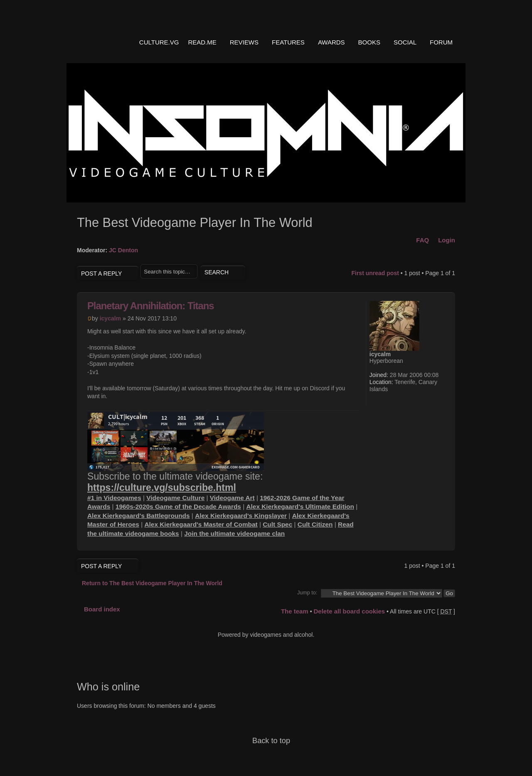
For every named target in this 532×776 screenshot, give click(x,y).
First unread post (375, 273)
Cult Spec (277, 524)
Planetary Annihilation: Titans (151, 306)
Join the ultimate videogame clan (234, 533)
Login (447, 240)
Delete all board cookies (349, 611)
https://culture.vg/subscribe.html (162, 488)
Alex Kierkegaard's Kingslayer (241, 516)
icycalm (110, 318)
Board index (102, 609)
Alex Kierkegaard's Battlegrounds (139, 516)
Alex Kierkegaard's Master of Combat (201, 524)
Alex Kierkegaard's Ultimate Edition (300, 506)
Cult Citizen (315, 524)
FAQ (422, 240)
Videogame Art (232, 498)
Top (442, 541)
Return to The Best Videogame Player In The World (152, 583)
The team (295, 611)
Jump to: (307, 593)
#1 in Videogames (114, 498)
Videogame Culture (175, 498)
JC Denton (123, 250)
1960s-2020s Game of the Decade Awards (178, 506)
